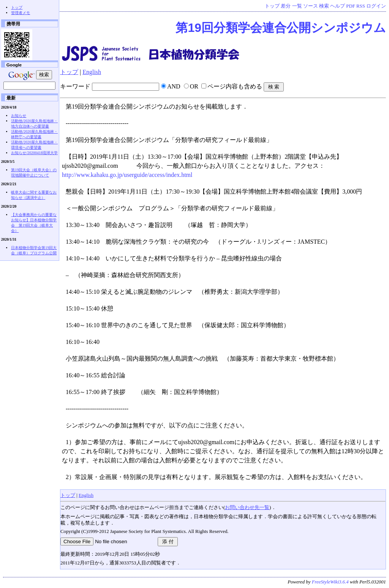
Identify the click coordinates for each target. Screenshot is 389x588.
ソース (311, 6)
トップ (272, 6)
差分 (286, 6)
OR (194, 86)
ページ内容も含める (235, 86)
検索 (324, 6)
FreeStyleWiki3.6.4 (330, 582)
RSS (361, 6)
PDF (350, 6)
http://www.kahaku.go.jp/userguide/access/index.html (127, 175)
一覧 (297, 6)
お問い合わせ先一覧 (247, 508)
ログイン (376, 6)
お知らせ (19, 116)
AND (174, 86)
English (92, 72)
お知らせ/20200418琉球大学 (34, 153)
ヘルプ (338, 6)
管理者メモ (21, 13)
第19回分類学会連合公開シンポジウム (281, 28)
